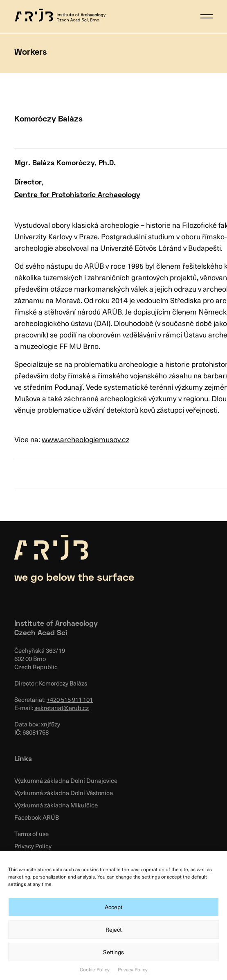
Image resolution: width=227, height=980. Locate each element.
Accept (113, 907)
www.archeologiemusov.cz (85, 439)
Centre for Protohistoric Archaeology (77, 195)
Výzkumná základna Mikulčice (56, 805)
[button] (207, 16)
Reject (113, 929)
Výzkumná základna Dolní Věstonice (64, 793)
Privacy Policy (133, 969)
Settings (113, 952)
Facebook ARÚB (37, 817)
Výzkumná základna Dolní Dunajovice (66, 780)
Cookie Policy (95, 969)
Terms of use (31, 834)
